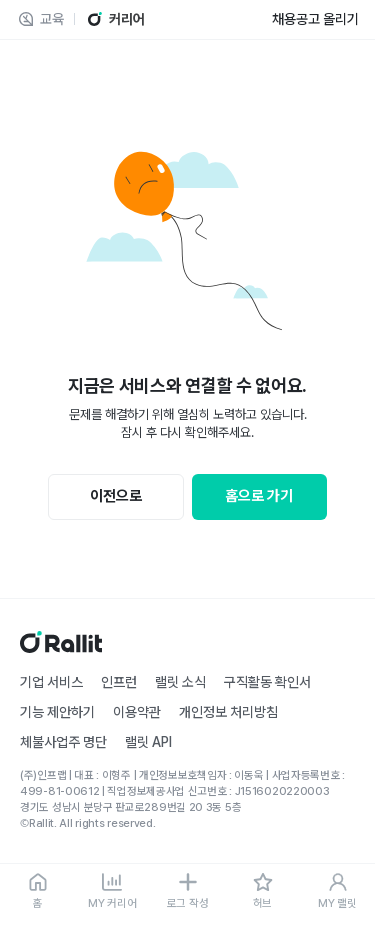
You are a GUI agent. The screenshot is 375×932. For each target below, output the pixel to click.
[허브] (262, 892)
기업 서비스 (51, 682)
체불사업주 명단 (63, 742)
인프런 (119, 682)
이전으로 (116, 496)
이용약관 (137, 712)
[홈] (37, 892)
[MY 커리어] (112, 892)
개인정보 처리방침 (228, 712)
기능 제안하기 (57, 712)
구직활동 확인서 (267, 682)
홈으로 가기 (259, 496)
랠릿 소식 (180, 682)
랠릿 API (148, 742)
